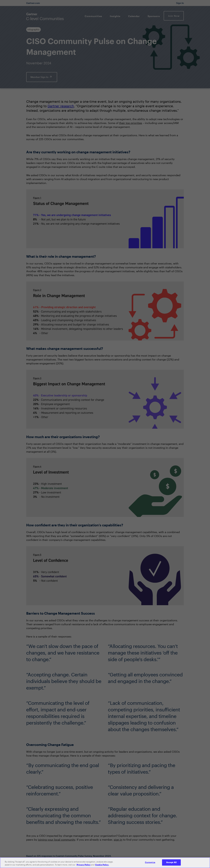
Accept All (171, 865)
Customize (150, 865)
